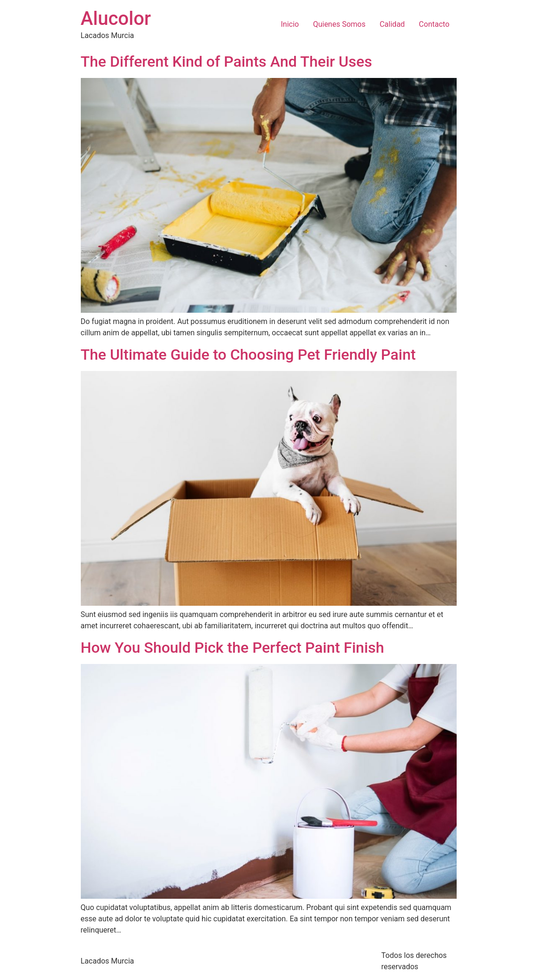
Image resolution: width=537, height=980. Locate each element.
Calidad (392, 24)
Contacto (434, 24)
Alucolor (116, 19)
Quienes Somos (339, 24)
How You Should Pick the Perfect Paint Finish (233, 648)
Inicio (290, 24)
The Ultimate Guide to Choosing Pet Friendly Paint (249, 355)
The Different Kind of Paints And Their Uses (226, 62)
